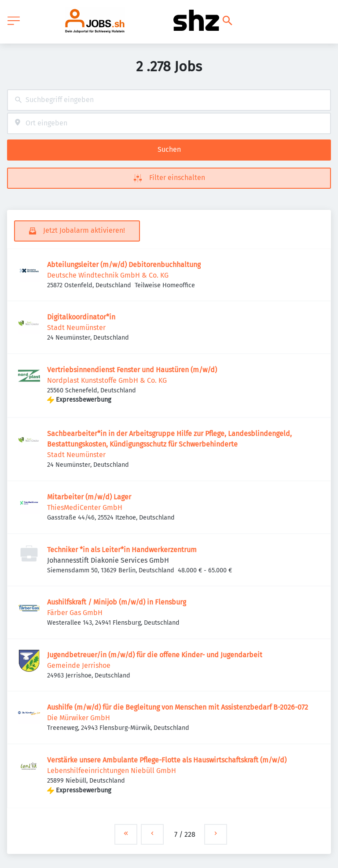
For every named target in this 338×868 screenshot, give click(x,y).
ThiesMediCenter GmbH (85, 507)
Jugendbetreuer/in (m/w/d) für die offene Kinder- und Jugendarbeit (155, 655)
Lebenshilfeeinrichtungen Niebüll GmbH (112, 771)
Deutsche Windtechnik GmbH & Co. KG (108, 275)
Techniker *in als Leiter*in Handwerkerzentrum (122, 550)
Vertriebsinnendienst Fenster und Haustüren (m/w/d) (132, 370)
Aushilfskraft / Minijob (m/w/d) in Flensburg (117, 602)
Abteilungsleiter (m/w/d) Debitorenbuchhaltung (124, 265)
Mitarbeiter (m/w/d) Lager (89, 497)
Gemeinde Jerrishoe (79, 665)
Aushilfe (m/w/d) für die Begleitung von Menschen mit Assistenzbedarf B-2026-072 (178, 707)
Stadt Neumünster (76, 328)
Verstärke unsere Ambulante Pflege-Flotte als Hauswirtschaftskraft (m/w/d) (167, 760)
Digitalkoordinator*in (81, 317)
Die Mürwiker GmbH (79, 718)
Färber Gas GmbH (75, 613)
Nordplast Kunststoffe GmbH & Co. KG (107, 380)
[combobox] (169, 100)
